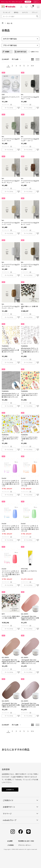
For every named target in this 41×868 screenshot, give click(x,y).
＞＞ (32, 66)
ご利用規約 (10, 845)
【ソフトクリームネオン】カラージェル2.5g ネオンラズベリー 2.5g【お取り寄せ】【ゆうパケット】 (11, 574)
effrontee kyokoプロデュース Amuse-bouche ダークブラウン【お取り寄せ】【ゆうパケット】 (30, 351)
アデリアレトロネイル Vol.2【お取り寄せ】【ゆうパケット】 (10, 439)
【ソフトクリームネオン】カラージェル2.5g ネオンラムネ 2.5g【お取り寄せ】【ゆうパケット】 (11, 528)
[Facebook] (21, 832)
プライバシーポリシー (25, 845)
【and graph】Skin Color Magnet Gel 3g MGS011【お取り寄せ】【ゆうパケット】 (11, 662)
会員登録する (10, 790)
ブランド (35, 12)
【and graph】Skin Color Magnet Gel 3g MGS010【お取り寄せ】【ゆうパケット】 (30, 662)
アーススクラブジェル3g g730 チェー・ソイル (30, 98)
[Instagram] (13, 832)
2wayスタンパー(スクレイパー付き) (11, 98)
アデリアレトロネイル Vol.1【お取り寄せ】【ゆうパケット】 (29, 439)
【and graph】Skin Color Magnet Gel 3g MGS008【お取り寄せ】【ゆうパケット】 (30, 705)
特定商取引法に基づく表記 (26, 841)
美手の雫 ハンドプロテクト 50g (29, 572)
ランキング (7, 12)
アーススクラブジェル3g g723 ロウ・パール (11, 265)
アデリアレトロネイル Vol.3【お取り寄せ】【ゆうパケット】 (29, 395)
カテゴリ (25, 12)
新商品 (16, 12)
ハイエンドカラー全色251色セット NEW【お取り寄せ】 (11, 617)
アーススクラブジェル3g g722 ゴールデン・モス (30, 265)
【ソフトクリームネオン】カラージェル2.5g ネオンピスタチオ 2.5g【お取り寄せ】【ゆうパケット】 (30, 528)
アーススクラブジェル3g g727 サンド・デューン (11, 182)
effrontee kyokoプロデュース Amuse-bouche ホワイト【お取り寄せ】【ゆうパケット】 (10, 395)
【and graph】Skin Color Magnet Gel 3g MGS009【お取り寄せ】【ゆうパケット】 (11, 705)
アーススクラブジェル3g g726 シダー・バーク (30, 182)
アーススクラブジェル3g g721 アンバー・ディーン (11, 307)
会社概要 (10, 841)
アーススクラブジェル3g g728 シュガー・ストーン (30, 140)
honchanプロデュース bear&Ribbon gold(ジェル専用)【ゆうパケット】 (10, 350)
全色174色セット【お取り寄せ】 (29, 307)
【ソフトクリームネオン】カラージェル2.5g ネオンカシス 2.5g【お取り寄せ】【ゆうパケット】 (11, 483)
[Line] (28, 832)
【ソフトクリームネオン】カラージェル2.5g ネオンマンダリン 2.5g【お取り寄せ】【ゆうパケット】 (30, 483)
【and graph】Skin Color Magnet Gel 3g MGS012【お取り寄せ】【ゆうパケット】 (30, 618)
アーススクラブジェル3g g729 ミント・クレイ (11, 140)
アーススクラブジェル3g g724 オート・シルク (30, 223)
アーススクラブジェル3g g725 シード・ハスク (11, 223)
